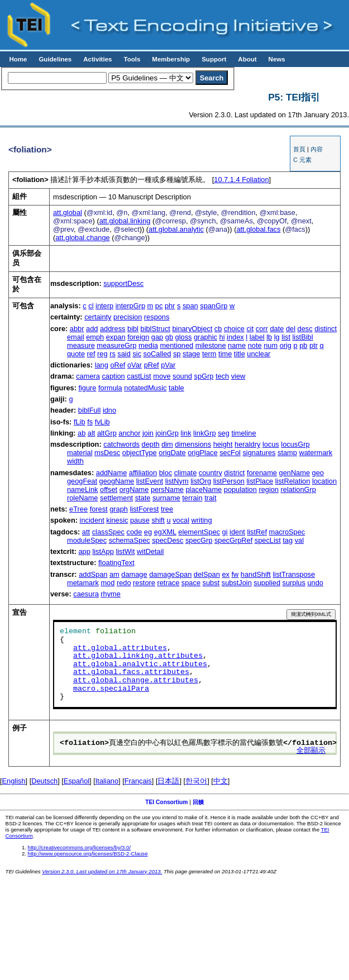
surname (166, 498)
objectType (140, 453)
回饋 (198, 802)
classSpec (108, 532)
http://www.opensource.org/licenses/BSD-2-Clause (88, 854)
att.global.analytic (176, 229)
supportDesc (123, 283)
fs (90, 422)
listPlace (260, 481)
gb (169, 337)
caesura (86, 594)
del (291, 329)
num (271, 345)
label (257, 337)
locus (271, 444)
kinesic (117, 520)
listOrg (201, 481)
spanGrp (214, 306)
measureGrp (116, 345)
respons (157, 317)
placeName (204, 489)
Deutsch (44, 781)
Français (138, 781)
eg (148, 532)
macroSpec (287, 532)
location (324, 481)
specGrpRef (233, 540)
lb (269, 337)
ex (226, 574)
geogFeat (82, 481)
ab (82, 433)
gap (157, 337)
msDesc (107, 453)
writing (202, 520)
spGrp (204, 376)
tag (288, 540)
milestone (211, 345)
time (225, 354)
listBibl (303, 337)
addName (112, 473)
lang (102, 365)
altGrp (107, 433)
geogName (117, 481)
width (75, 461)
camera (88, 376)
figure (87, 388)
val (299, 540)
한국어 (196, 781)
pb (303, 345)
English (14, 781)
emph (95, 337)
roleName (82, 498)
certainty (98, 317)
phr (170, 306)
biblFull (90, 410)
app (85, 551)
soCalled (157, 354)
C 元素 (302, 160)
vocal (181, 520)
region (269, 489)
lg (277, 337)
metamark (83, 583)
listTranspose (294, 574)
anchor (129, 433)
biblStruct (156, 329)
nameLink (83, 489)
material (80, 453)
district (234, 473)
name (237, 345)
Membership (171, 59)
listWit (125, 551)
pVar (168, 365)
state (143, 498)
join (148, 433)
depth (151, 444)
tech (222, 376)
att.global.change (82, 238)
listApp (103, 551)
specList (268, 540)
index (235, 337)
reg (102, 354)
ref (91, 354)
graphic (205, 337)
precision (128, 317)
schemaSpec (130, 540)
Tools (132, 59)
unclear (259, 354)
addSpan (93, 574)
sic (137, 354)
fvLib (102, 422)
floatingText (116, 563)
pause (140, 520)
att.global (68, 212)
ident (237, 532)
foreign (138, 337)
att (86, 532)
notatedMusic (145, 388)
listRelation (293, 481)
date (277, 329)
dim (167, 444)
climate (186, 473)
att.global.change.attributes (136, 681)
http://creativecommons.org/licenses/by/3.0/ (80, 847)
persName (167, 489)
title (240, 354)
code (135, 532)
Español (77, 781)
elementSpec (199, 532)
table (176, 388)
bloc (166, 473)
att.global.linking (125, 221)
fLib (80, 422)
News (277, 59)
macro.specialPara (111, 689)
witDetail (150, 551)
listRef (257, 532)
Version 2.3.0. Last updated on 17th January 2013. (102, 871)
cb (218, 329)
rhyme (111, 594)
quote (76, 354)
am (114, 574)
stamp (287, 453)
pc (159, 306)
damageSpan (170, 574)
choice (234, 329)
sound (182, 376)
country (211, 473)
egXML (165, 532)
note (255, 345)
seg (224, 433)
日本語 (168, 781)
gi (225, 532)
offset (109, 489)
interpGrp (130, 306)
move (162, 376)
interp (104, 306)
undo (315, 583)
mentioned (176, 345)
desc (305, 329)
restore (144, 583)
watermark (315, 453)
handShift (256, 574)
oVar (135, 365)
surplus (294, 583)
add (92, 329)
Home (18, 59)
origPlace (202, 453)
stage (191, 354)
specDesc (168, 540)
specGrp (199, 540)
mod (107, 583)
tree (167, 509)
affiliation (143, 473)
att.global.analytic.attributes (140, 665)
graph (119, 509)
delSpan (207, 574)
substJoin (237, 583)
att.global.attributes (120, 648)
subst (211, 583)
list (286, 337)
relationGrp (298, 489)
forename (262, 473)
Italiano (107, 781)
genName (295, 473)
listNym (177, 481)
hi (222, 337)
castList (139, 376)
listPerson (229, 481)
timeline (243, 433)
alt (92, 433)
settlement (116, 498)
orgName (134, 489)
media (148, 345)
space (191, 583)
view (238, 376)
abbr (77, 329)
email (76, 337)
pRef (152, 365)
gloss (184, 337)
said (124, 354)
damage (134, 574)
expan (116, 337)
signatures (259, 453)
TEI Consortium (166, 802)
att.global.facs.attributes (131, 672)
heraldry (247, 444)
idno (109, 410)
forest (99, 509)
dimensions (193, 444)
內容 (317, 149)
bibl (133, 329)
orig (286, 345)
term (209, 354)
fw (235, 574)
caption (113, 376)
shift (158, 520)
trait (210, 498)
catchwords (121, 444)
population (240, 489)
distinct (326, 329)
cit (250, 329)
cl (91, 306)
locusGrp (295, 444)
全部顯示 (311, 751)
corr (262, 329)
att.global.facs (258, 229)
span (190, 306)
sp (177, 354)
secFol (230, 453)
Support (214, 59)
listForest (145, 509)
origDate (172, 453)
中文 (221, 781)
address (113, 329)
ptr (314, 345)
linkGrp (205, 433)
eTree (78, 509)
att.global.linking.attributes (138, 656)
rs (113, 354)
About (247, 59)
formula (110, 388)
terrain (192, 498)
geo (318, 473)
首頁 (299, 149)
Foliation (241, 180)
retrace (169, 583)
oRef (118, 365)
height (223, 444)
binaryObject (192, 329)
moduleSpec (87, 540)
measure (81, 345)
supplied (267, 583)
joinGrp (167, 433)
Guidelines (55, 59)
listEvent (150, 481)
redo (124, 583)
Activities (97, 59)
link (186, 433)
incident (92, 520)
